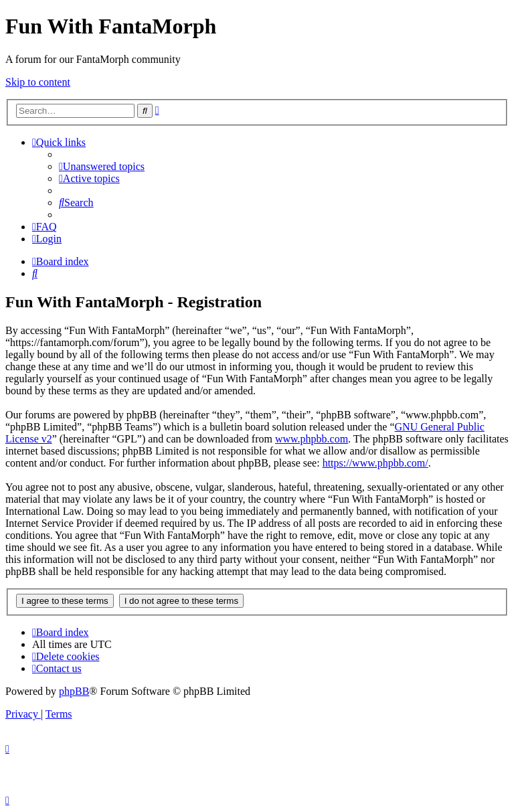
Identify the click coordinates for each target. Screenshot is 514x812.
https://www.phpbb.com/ (375, 463)
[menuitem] (102, 166)
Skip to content (38, 82)
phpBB (74, 691)
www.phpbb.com (312, 439)
